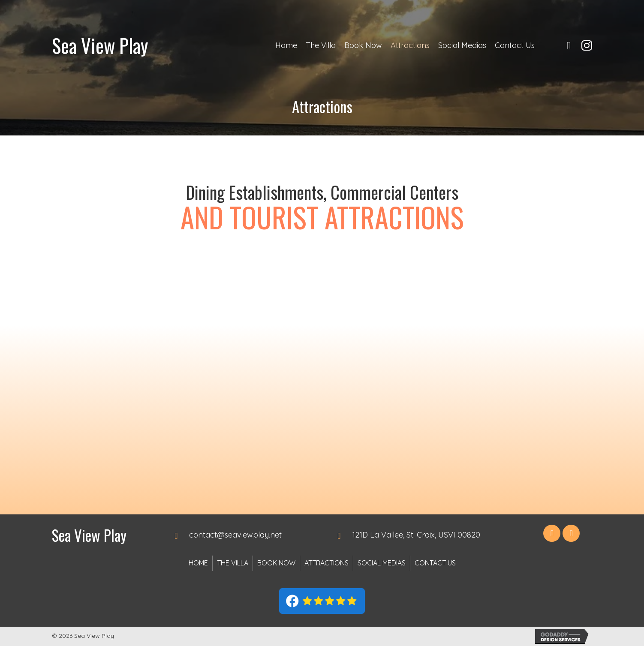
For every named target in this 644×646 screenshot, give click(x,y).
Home (198, 563)
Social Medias (382, 563)
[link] (286, 46)
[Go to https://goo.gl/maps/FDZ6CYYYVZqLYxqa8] (424, 535)
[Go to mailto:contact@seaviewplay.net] (245, 535)
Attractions (327, 563)
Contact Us (435, 563)
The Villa (233, 563)
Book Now (276, 563)
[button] (552, 533)
